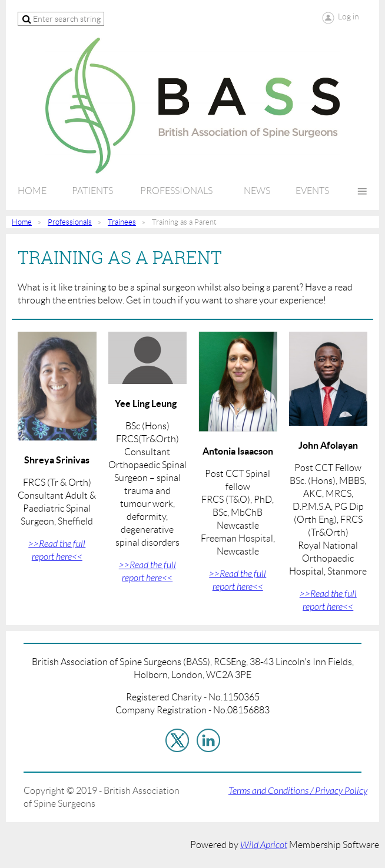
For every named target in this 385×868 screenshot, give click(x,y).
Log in (349, 16)
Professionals (70, 222)
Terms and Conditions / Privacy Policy (298, 791)
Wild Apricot (264, 845)
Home (22, 222)
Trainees (122, 222)
